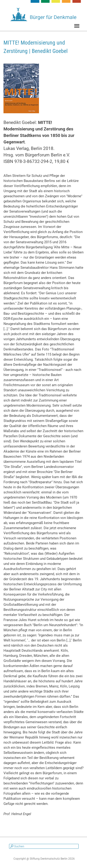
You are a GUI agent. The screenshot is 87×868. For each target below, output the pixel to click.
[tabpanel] (43, 47)
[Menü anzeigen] (77, 26)
